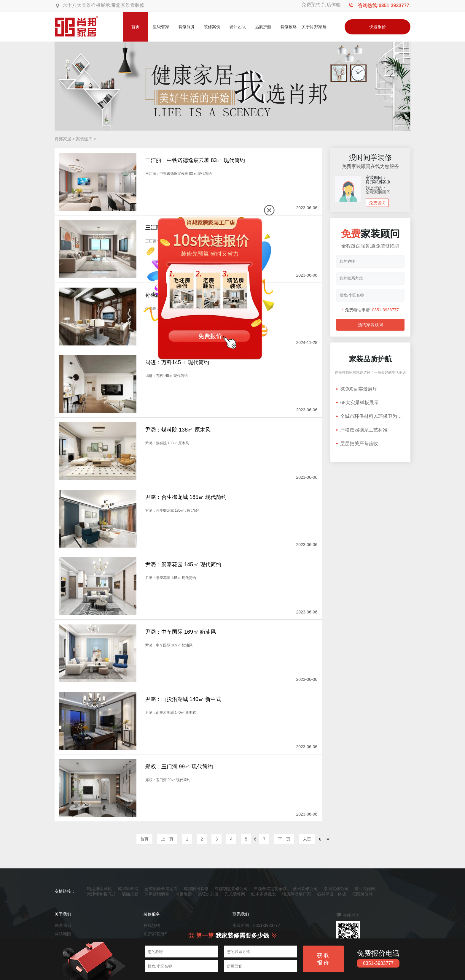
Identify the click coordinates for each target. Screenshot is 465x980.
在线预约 (152, 925)
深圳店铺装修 (157, 894)
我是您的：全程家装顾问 (378, 190)
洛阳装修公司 (336, 889)
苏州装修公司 (305, 889)
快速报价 (378, 27)
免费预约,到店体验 (321, 5)
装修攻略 (289, 27)
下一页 (284, 839)
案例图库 (84, 139)
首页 (136, 27)
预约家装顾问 (370, 325)
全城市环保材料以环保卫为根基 (370, 416)
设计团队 (238, 27)
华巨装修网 (365, 889)
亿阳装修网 (362, 894)
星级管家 (161, 27)
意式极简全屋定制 (161, 889)
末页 (307, 839)
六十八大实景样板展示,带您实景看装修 (103, 5)
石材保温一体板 (332, 894)
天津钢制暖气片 (101, 894)
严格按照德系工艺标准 (361, 430)
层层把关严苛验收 (356, 444)
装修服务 (187, 27)
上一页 (167, 839)
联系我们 (63, 925)
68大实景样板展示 (357, 403)
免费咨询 (377, 203)
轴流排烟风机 (99, 889)
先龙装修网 (235, 894)
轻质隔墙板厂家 (297, 894)
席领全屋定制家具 (270, 889)
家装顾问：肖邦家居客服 (378, 180)
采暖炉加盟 (208, 894)
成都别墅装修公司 (231, 889)
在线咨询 (351, 915)
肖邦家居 (63, 139)
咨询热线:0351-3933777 (384, 5)
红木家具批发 (264, 894)
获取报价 (324, 959)
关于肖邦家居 (314, 27)
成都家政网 (128, 889)
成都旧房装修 (196, 889)
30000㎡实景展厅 (356, 389)
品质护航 (263, 27)
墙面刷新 (130, 894)
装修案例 (212, 27)
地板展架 (184, 894)
